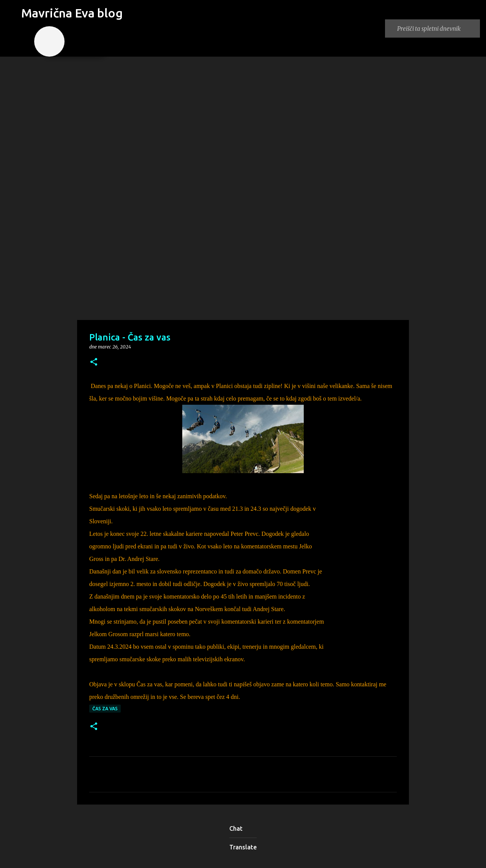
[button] (94, 362)
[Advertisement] (243, 260)
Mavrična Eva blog (72, 13)
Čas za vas (105, 709)
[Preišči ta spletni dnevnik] (437, 29)
